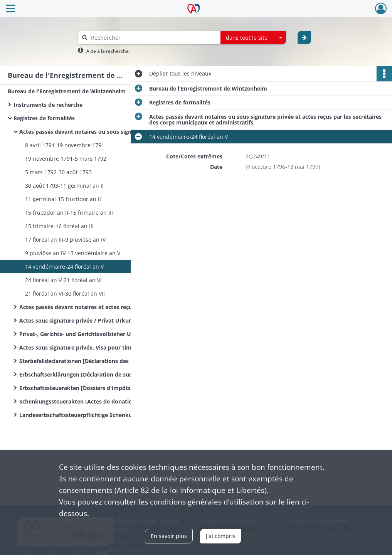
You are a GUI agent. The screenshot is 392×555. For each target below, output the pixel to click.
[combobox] (253, 38)
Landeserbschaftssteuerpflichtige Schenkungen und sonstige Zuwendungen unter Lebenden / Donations (96, 415)
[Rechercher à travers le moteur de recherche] (153, 38)
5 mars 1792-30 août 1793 (58, 172)
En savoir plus (169, 536)
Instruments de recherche (48, 105)
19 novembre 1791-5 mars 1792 (66, 159)
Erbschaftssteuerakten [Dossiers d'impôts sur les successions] (96, 388)
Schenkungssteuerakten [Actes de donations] (80, 401)
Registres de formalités (44, 118)
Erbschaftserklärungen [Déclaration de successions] (88, 374)
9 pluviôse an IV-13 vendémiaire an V (73, 253)
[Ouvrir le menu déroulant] (10, 9)
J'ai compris (221, 536)
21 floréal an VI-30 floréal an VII (65, 293)
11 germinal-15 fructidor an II (63, 199)
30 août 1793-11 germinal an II (64, 186)
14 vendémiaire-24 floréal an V (64, 267)
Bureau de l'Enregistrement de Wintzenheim (67, 91)
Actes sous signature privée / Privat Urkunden (81, 320)
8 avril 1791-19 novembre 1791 (65, 145)
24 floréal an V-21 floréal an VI (63, 280)
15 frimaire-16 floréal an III (59, 226)
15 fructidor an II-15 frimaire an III (69, 213)
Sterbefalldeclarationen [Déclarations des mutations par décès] (96, 361)
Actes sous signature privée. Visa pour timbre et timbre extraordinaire (96, 347)
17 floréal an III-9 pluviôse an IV (65, 240)
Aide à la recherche (108, 51)
